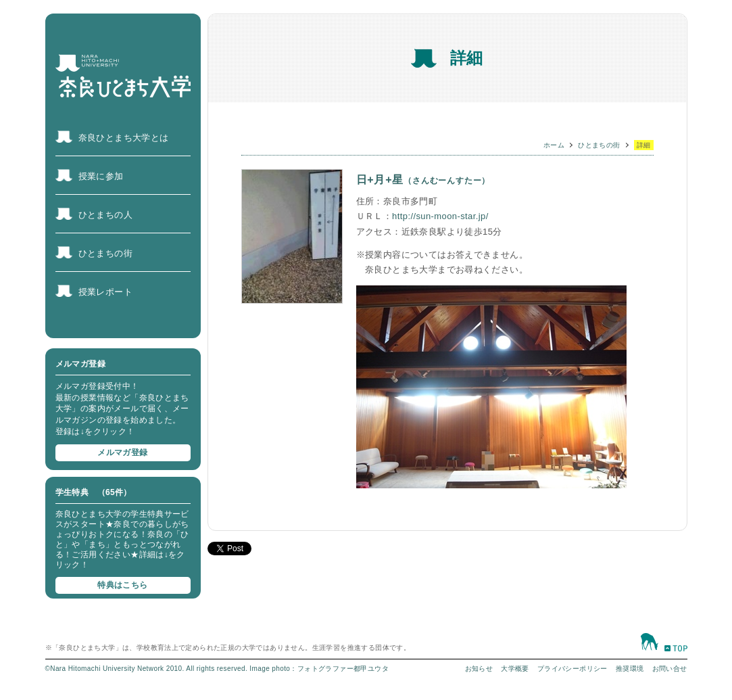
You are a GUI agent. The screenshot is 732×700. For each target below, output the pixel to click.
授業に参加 (101, 176)
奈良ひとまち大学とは (124, 138)
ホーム (554, 145)
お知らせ (479, 669)
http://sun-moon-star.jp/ (440, 216)
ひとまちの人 (105, 215)
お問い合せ (670, 669)
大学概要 (515, 669)
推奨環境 (630, 669)
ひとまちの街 (105, 253)
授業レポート (105, 292)
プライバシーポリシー (572, 669)
